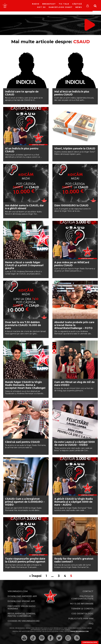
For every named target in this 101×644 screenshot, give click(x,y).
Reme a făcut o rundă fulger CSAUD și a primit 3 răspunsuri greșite (24, 265)
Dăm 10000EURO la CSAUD (71, 205)
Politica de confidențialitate (82, 598)
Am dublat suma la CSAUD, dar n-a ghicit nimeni (24, 207)
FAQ (91, 624)
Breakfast (49, 4)
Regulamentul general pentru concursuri (22, 615)
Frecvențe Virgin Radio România (22, 607)
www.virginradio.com (79, 631)
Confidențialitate (90, 642)
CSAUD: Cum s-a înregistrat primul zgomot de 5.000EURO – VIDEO (25, 502)
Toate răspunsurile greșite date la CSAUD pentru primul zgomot (25, 560)
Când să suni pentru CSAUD (22, 442)
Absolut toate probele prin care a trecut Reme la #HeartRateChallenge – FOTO (74, 325)
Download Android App (22, 596)
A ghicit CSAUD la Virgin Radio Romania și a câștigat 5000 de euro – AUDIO (74, 502)
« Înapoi (35, 576)
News (79, 7)
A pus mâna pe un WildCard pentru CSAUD (72, 264)
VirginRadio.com (18, 591)
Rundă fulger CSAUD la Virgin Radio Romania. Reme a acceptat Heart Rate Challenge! (25, 385)
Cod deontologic (82, 614)
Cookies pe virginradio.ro (24, 621)
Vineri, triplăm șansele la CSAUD (75, 149)
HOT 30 (41, 7)
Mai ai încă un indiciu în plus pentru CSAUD (72, 93)
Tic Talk (64, 4)
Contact (88, 591)
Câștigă (77, 4)
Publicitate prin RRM (81, 619)
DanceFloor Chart (61, 7)
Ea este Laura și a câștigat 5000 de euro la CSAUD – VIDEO (75, 443)
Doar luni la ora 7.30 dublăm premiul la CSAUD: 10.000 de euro (23, 325)
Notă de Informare (82, 604)
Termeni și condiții (82, 609)
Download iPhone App (21, 601)
